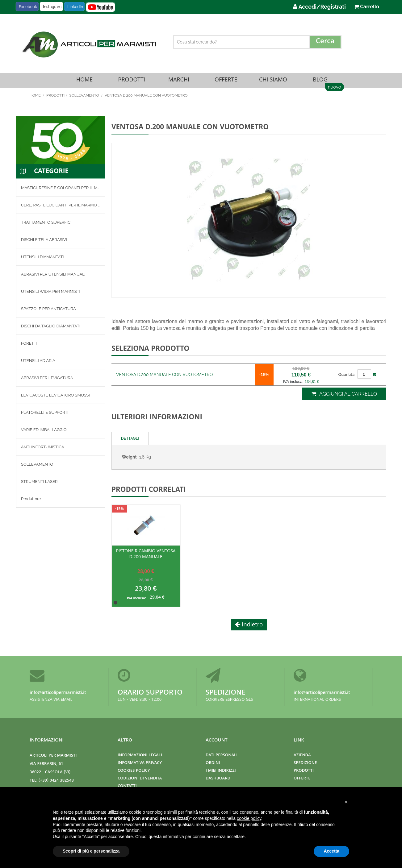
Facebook (28, 7)
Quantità (346, 378)
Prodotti (132, 82)
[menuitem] (61, 191)
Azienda (302, 756)
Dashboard (218, 779)
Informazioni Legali (140, 756)
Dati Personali (222, 756)
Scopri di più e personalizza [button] (91, 851)
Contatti (127, 786)
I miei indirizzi (221, 771)
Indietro (252, 629)
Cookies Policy (134, 771)
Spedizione (226, 693)
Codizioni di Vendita (140, 779)
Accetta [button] (331, 851)
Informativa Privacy (140, 763)
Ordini (213, 763)
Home (84, 82)
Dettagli (130, 442)
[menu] (61, 347)
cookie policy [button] (249, 818)
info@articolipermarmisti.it (58, 693)
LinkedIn (75, 7)
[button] (346, 802)
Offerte (226, 82)
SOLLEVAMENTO (84, 99)
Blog (320, 82)
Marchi (179, 82)
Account (217, 741)
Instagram (52, 7)
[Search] (325, 42)
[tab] (130, 442)
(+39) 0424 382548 (56, 781)
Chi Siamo (273, 82)
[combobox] (257, 42)
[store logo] (90, 44)
